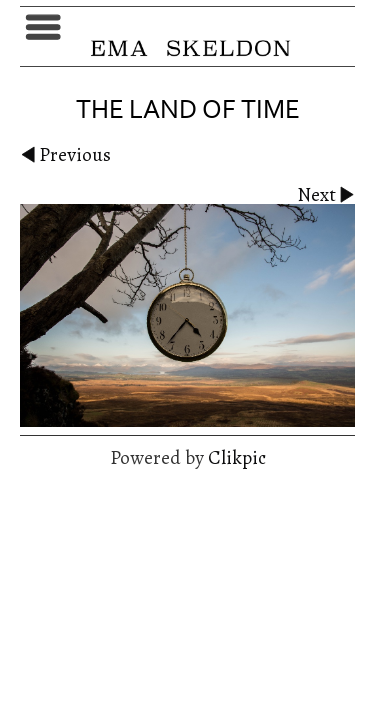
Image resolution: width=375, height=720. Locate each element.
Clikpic (237, 457)
